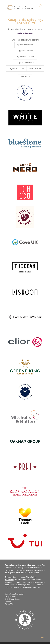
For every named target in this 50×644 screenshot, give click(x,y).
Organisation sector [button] (25, 63)
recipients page (25, 33)
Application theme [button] (25, 45)
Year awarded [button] (35, 69)
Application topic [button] (25, 51)
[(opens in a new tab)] (25, 193)
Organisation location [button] (25, 57)
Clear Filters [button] (25, 77)
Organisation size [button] (16, 69)
